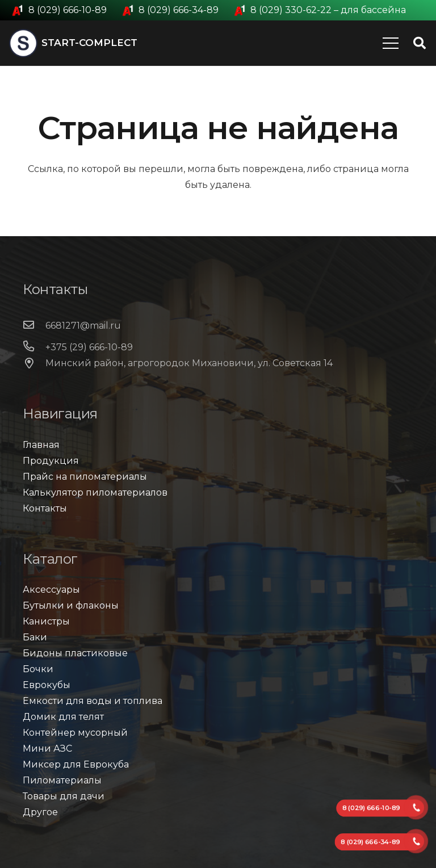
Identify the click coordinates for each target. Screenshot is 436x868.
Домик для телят (63, 717)
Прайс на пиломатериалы (85, 477)
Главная (41, 445)
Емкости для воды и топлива (93, 701)
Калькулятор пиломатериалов (95, 492)
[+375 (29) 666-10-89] (34, 347)
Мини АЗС (47, 749)
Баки (35, 637)
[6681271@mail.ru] (34, 326)
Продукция (51, 461)
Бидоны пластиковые (75, 653)
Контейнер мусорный (75, 733)
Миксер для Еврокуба (76, 764)
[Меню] (391, 43)
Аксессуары (51, 590)
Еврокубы (47, 685)
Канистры (46, 621)
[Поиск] (420, 43)
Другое (40, 812)
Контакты (45, 508)
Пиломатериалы (62, 780)
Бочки (38, 669)
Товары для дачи (64, 796)
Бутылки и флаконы (71, 605)
